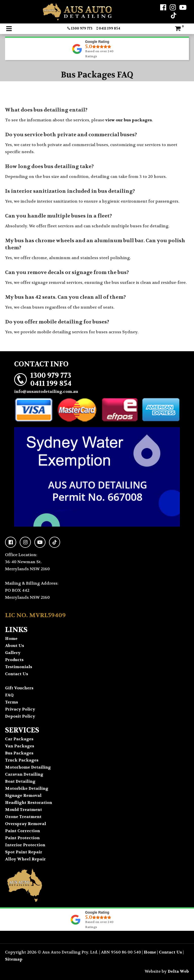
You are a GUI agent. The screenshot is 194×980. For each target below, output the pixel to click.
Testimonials (19, 667)
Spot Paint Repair (24, 852)
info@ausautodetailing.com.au (46, 391)
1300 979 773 (80, 28)
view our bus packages (129, 120)
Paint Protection (22, 838)
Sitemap (14, 959)
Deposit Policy (20, 716)
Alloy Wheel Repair (25, 859)
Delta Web (178, 971)
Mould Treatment (23, 810)
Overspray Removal (26, 824)
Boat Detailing (20, 781)
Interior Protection (25, 845)
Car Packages (19, 739)
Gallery (13, 653)
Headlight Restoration (29, 802)
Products (14, 660)
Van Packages (20, 746)
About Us (15, 646)
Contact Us (17, 674)
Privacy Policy (20, 709)
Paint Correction (22, 831)
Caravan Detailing (24, 774)
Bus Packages (19, 753)
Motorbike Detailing (27, 788)
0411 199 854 (108, 28)
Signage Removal (23, 795)
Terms (11, 702)
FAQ (9, 695)
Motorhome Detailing (28, 767)
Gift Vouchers (19, 688)
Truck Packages (22, 760)
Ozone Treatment (23, 817)
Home (11, 638)
